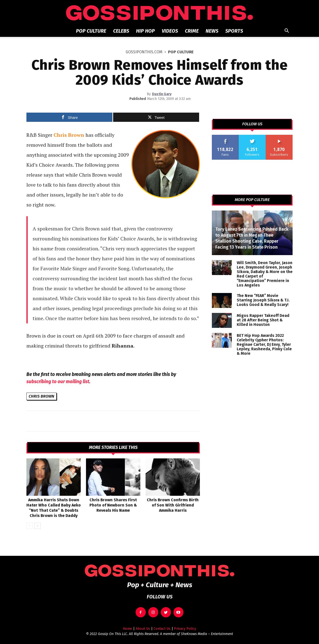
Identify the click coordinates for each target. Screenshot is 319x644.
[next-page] (38, 526)
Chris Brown (41, 396)
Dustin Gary (162, 94)
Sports (234, 31)
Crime (192, 31)
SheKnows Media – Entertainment (207, 634)
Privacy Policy (185, 629)
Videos (170, 31)
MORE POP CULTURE (252, 200)
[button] (287, 31)
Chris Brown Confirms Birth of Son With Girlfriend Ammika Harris (173, 505)
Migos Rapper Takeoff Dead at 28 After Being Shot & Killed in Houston (263, 320)
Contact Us (162, 629)
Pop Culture (91, 31)
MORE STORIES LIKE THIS (113, 447)
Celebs (121, 31)
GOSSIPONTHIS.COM (144, 52)
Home (127, 629)
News (212, 31)
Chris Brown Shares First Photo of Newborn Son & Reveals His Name (113, 505)
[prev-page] (30, 526)
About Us (143, 629)
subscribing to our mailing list (58, 382)
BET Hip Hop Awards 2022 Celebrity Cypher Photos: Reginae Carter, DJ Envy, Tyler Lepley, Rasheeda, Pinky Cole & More (264, 344)
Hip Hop (145, 31)
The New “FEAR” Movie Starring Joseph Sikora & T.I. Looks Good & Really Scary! (263, 300)
